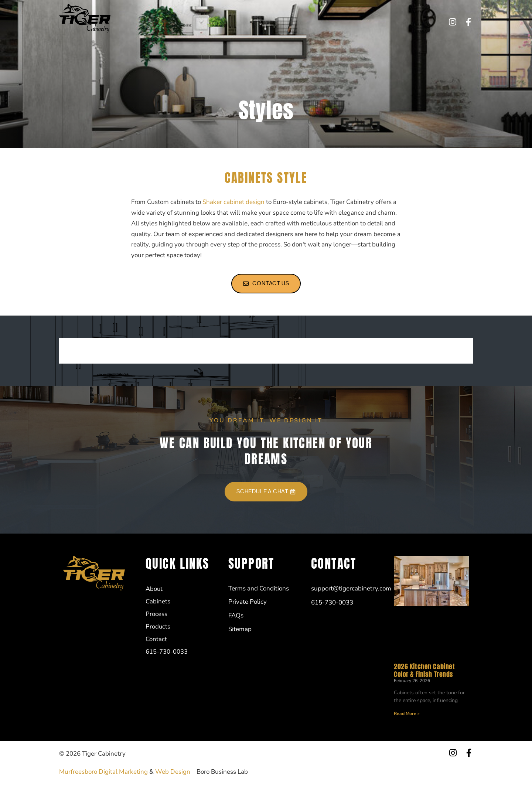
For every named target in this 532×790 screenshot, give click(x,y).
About (171, 22)
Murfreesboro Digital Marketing (103, 772)
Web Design (173, 772)
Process (235, 22)
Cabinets (202, 22)
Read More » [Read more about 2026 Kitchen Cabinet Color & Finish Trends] (407, 714)
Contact (301, 22)
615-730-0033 (342, 22)
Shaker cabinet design (233, 202)
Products (268, 22)
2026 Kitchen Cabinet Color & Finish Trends (424, 670)
